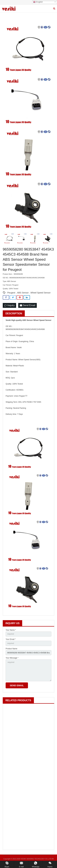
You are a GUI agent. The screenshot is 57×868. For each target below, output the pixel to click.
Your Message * (12, 658)
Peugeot (11, 293)
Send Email (28, 305)
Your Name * (11, 630)
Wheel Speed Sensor (40, 293)
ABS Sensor (23, 293)
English (38, 2)
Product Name (11, 649)
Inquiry (9, 305)
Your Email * (11, 639)
